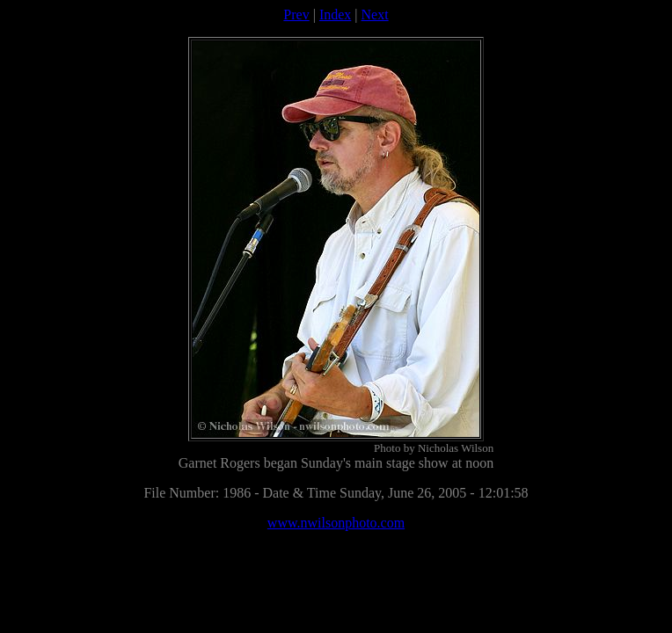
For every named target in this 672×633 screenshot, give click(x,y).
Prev (296, 15)
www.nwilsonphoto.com (336, 523)
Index (335, 15)
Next (375, 15)
